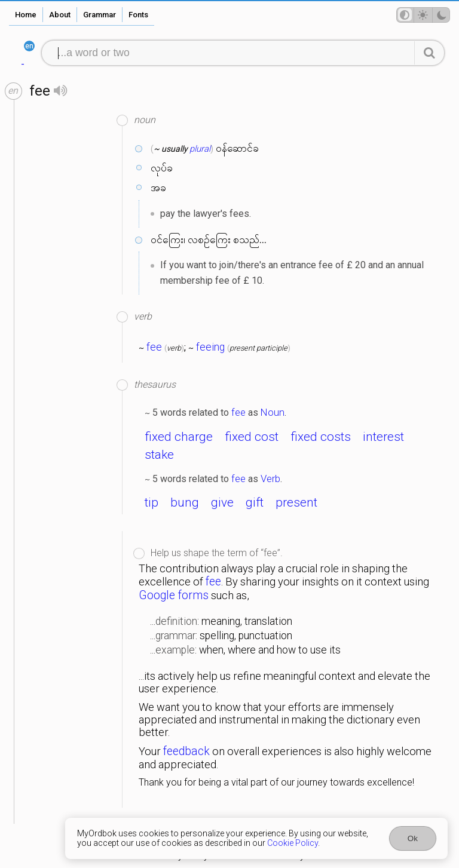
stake (159, 455)
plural (200, 149)
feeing (210, 347)
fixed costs (321, 437)
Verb (270, 479)
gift (255, 502)
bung (185, 502)
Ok (413, 838)
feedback (186, 751)
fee (154, 347)
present (296, 502)
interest (383, 437)
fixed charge (179, 437)
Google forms (174, 595)
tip (152, 502)
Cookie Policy (293, 843)
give (222, 502)
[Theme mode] (423, 15)
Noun (273, 412)
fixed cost (252, 437)
